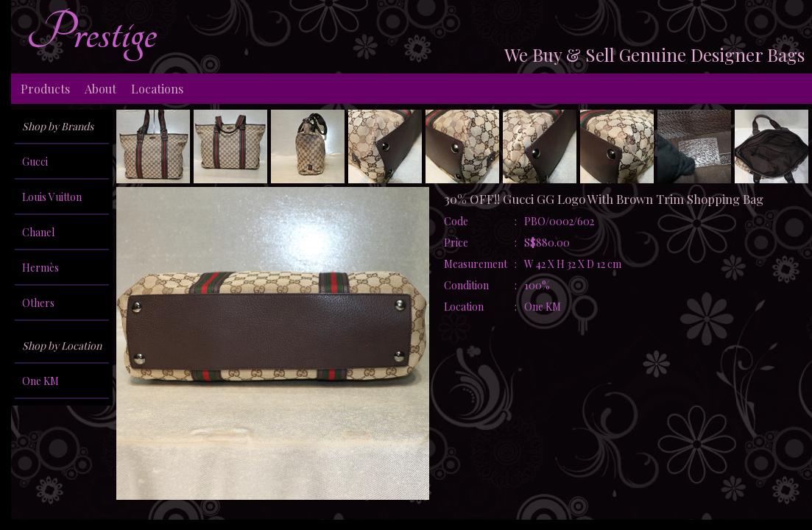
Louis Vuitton (52, 197)
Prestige (91, 33)
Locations (157, 89)
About (100, 89)
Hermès (40, 268)
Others (38, 303)
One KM (40, 381)
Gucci (35, 162)
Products (45, 89)
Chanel (38, 232)
